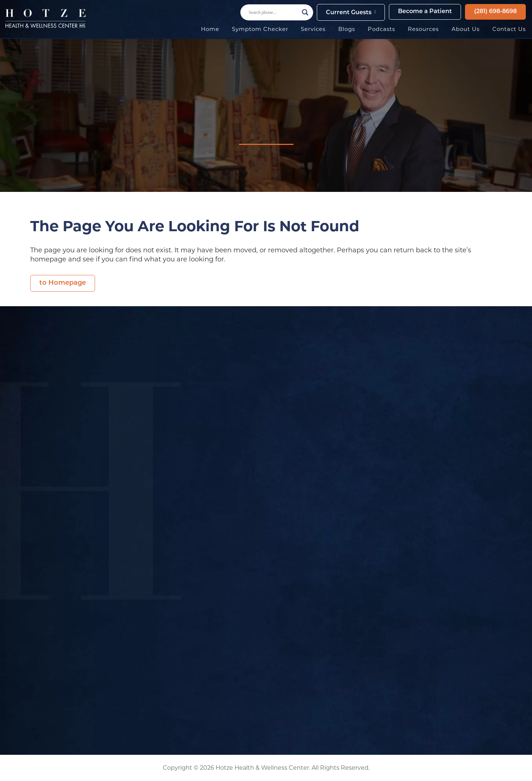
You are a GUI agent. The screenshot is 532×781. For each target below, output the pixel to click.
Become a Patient (425, 12)
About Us (466, 29)
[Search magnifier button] (305, 12)
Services (313, 29)
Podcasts (381, 29)
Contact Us (509, 29)
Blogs (347, 29)
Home (210, 29)
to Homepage (63, 283)
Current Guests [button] (349, 13)
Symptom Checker (260, 29)
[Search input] (273, 12)
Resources (423, 29)
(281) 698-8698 (495, 12)
